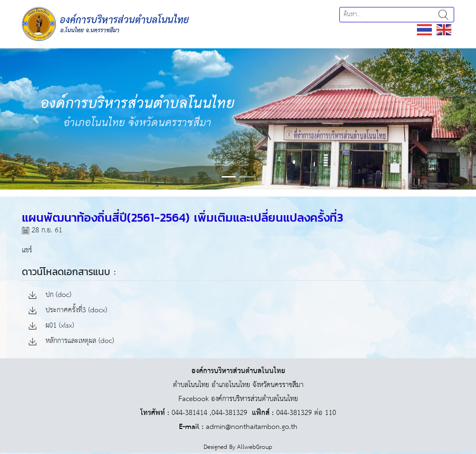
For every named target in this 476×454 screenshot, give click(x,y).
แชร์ (27, 250)
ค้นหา (443, 15)
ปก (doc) (50, 295)
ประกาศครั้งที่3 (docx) (68, 311)
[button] (36, 119)
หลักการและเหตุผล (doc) (71, 341)
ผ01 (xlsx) (51, 326)
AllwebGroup (255, 447)
